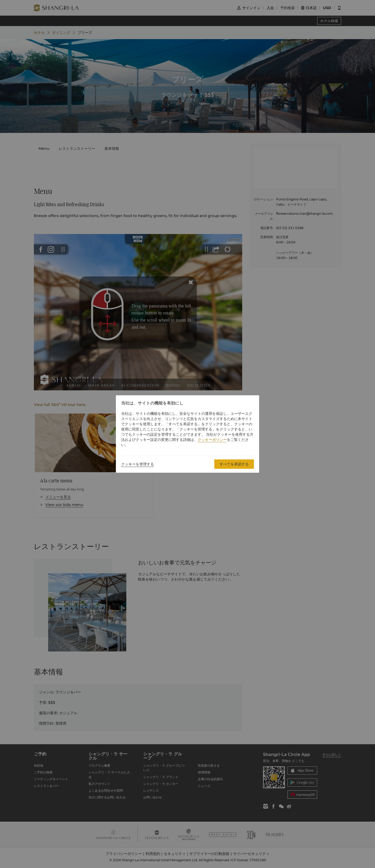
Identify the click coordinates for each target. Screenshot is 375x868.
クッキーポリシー (212, 440)
